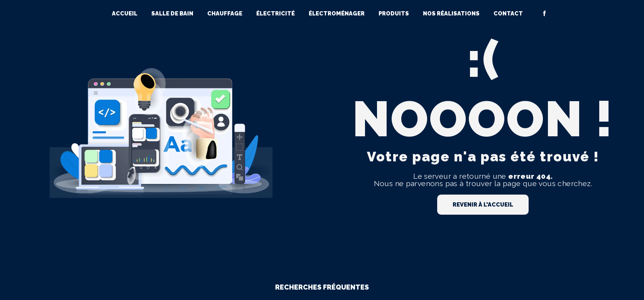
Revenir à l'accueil (483, 204)
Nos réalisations (451, 13)
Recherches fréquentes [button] (322, 287)
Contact (508, 13)
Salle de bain (172, 13)
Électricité (276, 13)
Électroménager (337, 13)
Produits (394, 13)
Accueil (125, 13)
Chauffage (225, 13)
